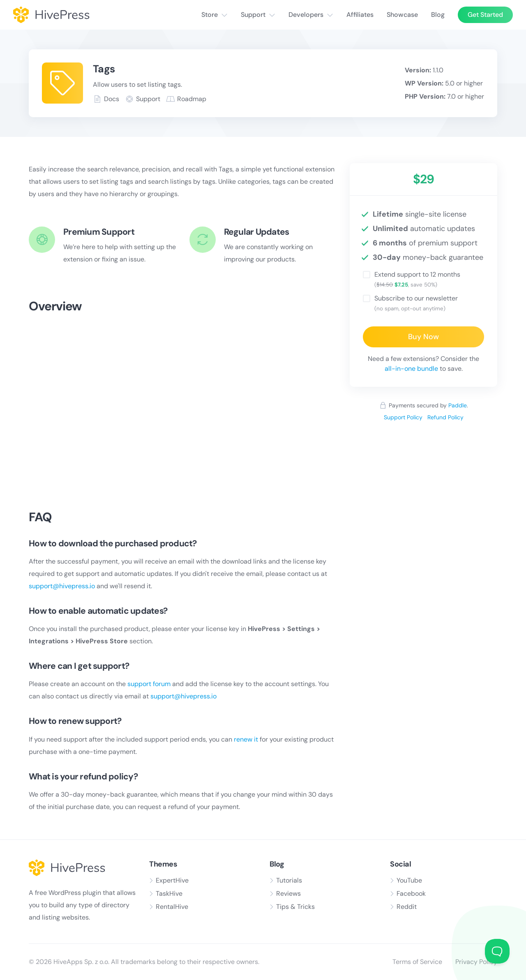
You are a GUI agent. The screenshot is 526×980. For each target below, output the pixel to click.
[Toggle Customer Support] (497, 951)
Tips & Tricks (295, 907)
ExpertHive (172, 880)
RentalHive (172, 907)
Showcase (402, 15)
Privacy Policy (476, 962)
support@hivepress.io (62, 586)
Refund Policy (445, 417)
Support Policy (403, 417)
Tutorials (289, 880)
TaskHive (169, 893)
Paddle (458, 405)
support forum (149, 684)
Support (253, 15)
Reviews (288, 893)
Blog (438, 15)
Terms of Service (417, 962)
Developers (306, 15)
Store (210, 15)
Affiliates (360, 15)
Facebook (411, 893)
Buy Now (423, 337)
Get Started (485, 15)
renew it (246, 739)
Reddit (407, 907)
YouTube (409, 880)
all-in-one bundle (411, 369)
